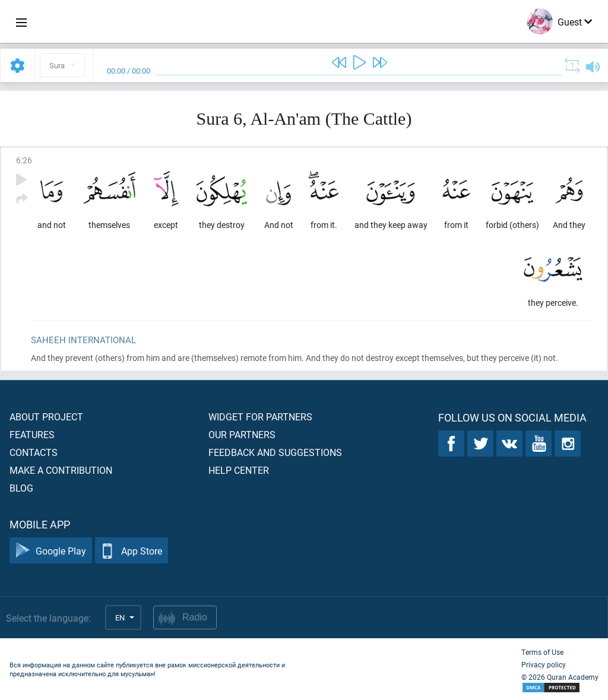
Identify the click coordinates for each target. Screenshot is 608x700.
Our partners (242, 434)
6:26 (24, 160)
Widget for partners (260, 416)
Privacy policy (544, 664)
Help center (239, 470)
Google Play (51, 551)
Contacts (34, 452)
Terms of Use (542, 652)
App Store (132, 551)
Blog (21, 488)
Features (32, 434)
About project (46, 416)
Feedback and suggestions (275, 452)
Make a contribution (61, 470)
